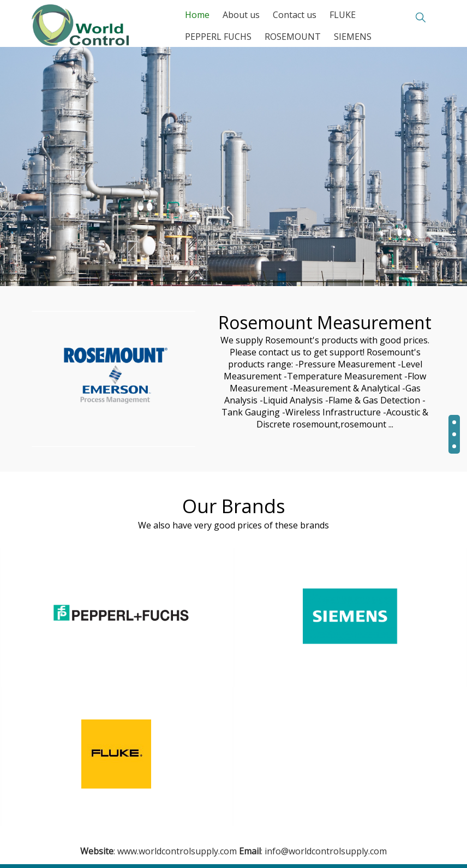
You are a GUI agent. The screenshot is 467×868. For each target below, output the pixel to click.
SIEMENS (353, 37)
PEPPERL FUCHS (218, 37)
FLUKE (343, 15)
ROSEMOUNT (293, 37)
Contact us (295, 15)
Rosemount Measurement (325, 322)
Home (197, 15)
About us (241, 15)
